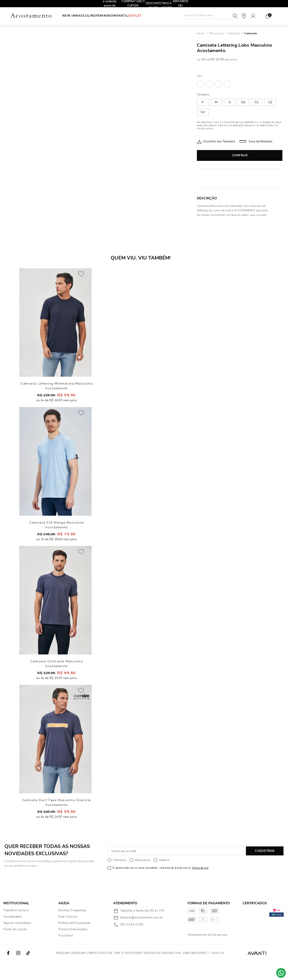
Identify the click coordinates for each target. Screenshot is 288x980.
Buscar (235, 16)
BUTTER (209, 84)
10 (203, 59)
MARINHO (218, 84)
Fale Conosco (68, 935)
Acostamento (13, 935)
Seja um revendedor (17, 941)
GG (243, 102)
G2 (270, 102)
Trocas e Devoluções (73, 948)
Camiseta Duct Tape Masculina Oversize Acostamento (57, 820)
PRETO (227, 84)
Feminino (113, 16)
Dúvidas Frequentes (72, 929)
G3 (203, 112)
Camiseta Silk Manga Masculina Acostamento (57, 532)
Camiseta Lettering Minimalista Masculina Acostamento (57, 389)
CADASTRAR (265, 869)
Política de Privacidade (74, 941)
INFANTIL (134, 16)
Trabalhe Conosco (16, 929)
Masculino (90, 16)
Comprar (240, 155)
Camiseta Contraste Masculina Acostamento (57, 674)
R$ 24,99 (217, 59)
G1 (257, 102)
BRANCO (200, 84)
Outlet (153, 16)
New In (69, 16)
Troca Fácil (66, 954)
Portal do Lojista (15, 948)
